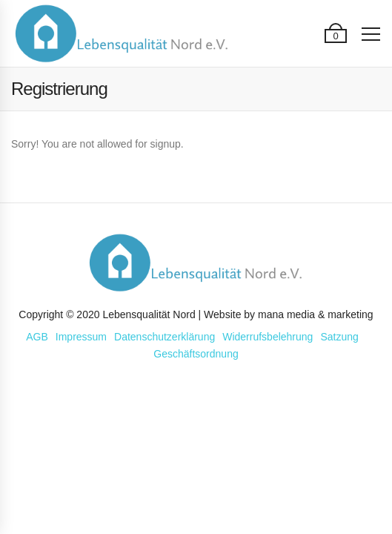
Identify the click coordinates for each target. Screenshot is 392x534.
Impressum (81, 337)
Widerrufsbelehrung (268, 337)
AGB (37, 337)
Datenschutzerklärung (165, 337)
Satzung (339, 337)
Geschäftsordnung (196, 354)
